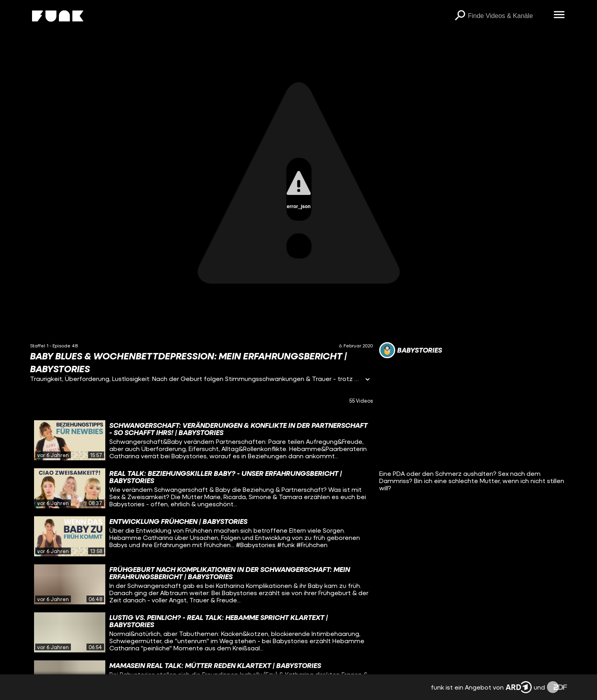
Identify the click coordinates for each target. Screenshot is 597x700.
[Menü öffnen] (559, 15)
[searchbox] (508, 16)
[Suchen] (460, 16)
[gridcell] (201, 440)
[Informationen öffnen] (368, 380)
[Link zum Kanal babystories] (411, 350)
